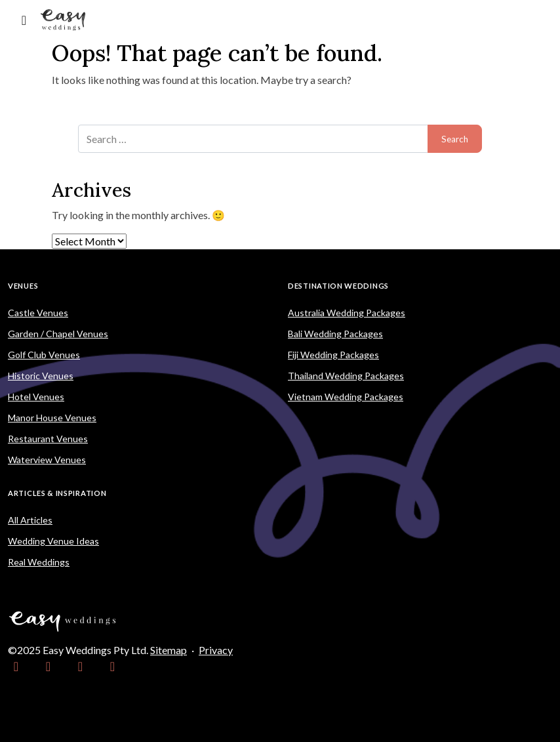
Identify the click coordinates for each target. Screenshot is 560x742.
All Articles (30, 520)
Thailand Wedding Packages (346, 376)
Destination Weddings (338, 286)
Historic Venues (41, 376)
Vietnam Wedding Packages (346, 397)
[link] (16, 666)
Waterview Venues (47, 460)
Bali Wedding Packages (335, 334)
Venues (23, 286)
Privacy (216, 650)
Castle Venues (38, 313)
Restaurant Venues (48, 439)
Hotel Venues (36, 397)
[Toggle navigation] (24, 20)
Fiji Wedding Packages (333, 355)
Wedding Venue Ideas (53, 541)
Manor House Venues (52, 418)
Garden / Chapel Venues (58, 334)
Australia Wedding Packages (347, 313)
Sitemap (169, 650)
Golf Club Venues (44, 355)
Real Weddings (39, 562)
